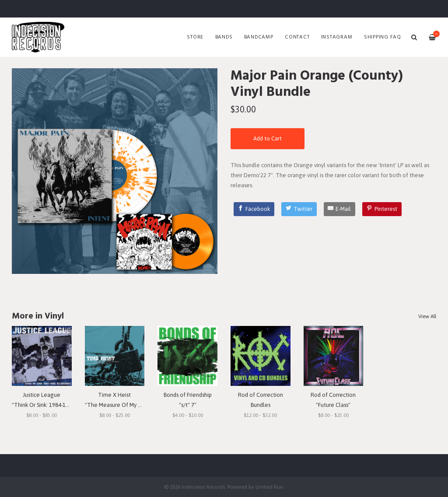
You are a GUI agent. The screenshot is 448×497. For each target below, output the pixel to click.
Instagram (337, 37)
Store (195, 37)
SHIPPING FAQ (383, 37)
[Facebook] (254, 209)
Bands (224, 37)
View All (427, 316)
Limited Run (269, 487)
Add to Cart (268, 138)
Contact (297, 37)
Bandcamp (259, 37)
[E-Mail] (340, 209)
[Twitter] (299, 209)
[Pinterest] (382, 209)
